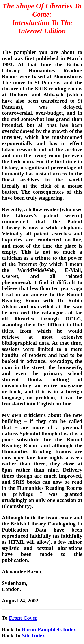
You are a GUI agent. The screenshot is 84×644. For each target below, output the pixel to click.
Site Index (33, 635)
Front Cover (23, 618)
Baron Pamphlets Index (49, 629)
